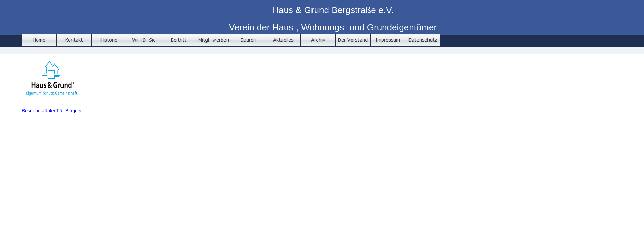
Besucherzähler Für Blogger (52, 111)
